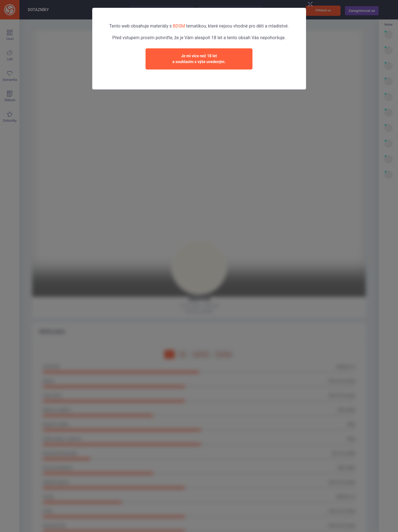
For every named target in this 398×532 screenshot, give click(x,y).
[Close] (310, 4)
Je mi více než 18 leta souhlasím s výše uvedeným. (199, 59)
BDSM (179, 26)
